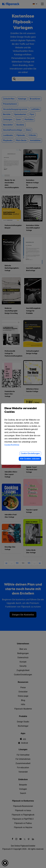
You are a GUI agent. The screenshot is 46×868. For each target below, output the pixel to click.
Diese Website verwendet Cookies (23, 412)
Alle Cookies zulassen (30, 459)
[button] (5, 863)
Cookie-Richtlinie (12, 445)
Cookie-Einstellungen (30, 453)
